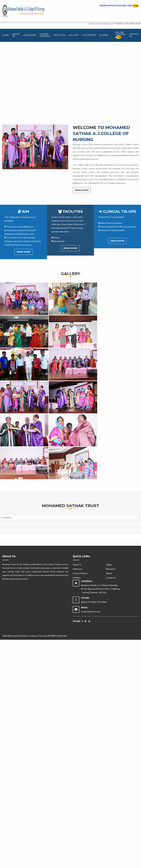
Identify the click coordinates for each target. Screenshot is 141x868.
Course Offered (45, 35)
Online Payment (120, 35)
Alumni (104, 35)
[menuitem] (5, 35)
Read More (82, 190)
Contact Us (134, 35)
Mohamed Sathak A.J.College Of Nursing (29, 636)
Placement (89, 35)
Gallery (74, 35)
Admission (30, 35)
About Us (16, 35)
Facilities (59, 35)
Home (5, 35)
